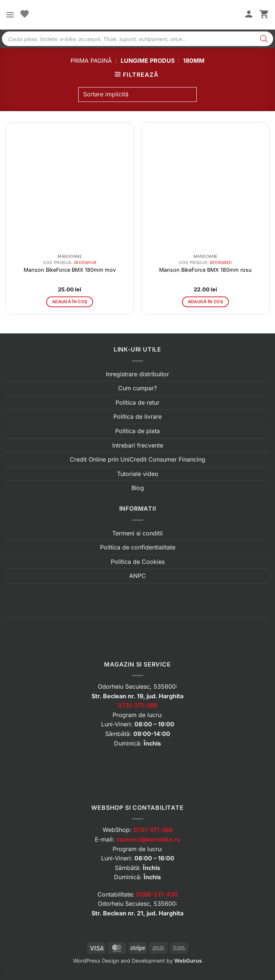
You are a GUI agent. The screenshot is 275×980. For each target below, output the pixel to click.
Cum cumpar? (137, 388)
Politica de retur (137, 402)
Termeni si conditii (137, 533)
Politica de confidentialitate (138, 547)
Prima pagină (91, 61)
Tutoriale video (138, 474)
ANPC (137, 576)
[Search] (264, 39)
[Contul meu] (249, 15)
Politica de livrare (137, 417)
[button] (10, 15)
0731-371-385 (153, 830)
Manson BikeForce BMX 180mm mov (70, 270)
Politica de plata (137, 431)
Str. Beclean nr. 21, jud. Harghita (137, 913)
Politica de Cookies (138, 562)
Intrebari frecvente (138, 445)
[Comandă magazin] (137, 95)
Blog (138, 488)
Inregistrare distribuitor (137, 374)
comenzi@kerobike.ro (148, 839)
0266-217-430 (157, 894)
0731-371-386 (137, 705)
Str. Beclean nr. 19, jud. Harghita (137, 696)
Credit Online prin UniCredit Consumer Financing (137, 459)
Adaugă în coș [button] (70, 302)
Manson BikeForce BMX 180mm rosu (205, 270)
